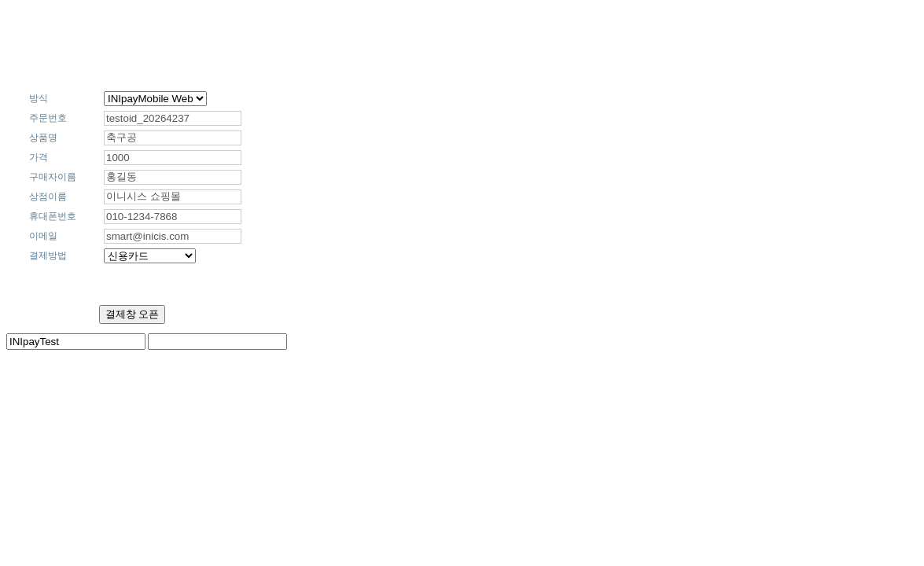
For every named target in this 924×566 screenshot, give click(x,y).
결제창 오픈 (133, 314)
